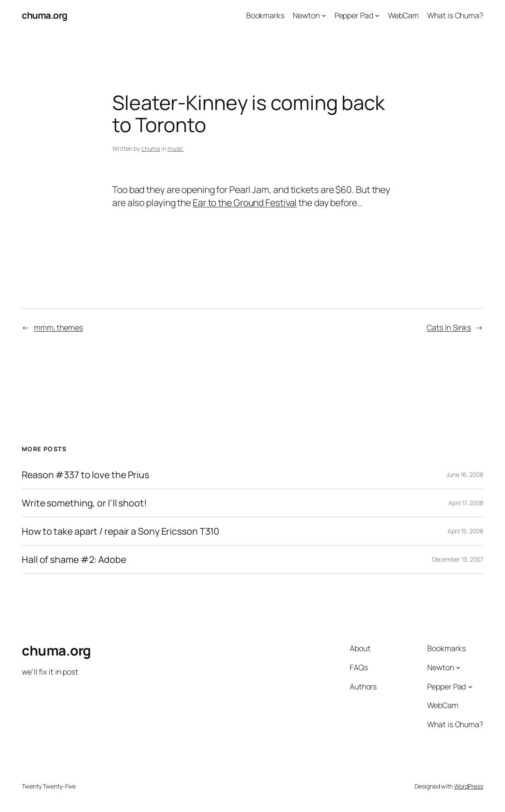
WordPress (469, 786)
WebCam (403, 15)
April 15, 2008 (465, 531)
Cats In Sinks (449, 327)
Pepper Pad (354, 15)
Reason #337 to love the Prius (85, 475)
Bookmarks (265, 15)
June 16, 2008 (465, 474)
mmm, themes (59, 327)
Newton (306, 15)
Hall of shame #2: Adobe (74, 559)
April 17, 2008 (466, 503)
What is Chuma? (455, 15)
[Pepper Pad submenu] (377, 15)
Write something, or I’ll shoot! (84, 503)
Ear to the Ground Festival (245, 202)
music (176, 148)
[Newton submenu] (324, 15)
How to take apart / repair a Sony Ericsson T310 (120, 531)
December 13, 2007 (458, 559)
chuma (151, 148)
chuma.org (45, 15)
